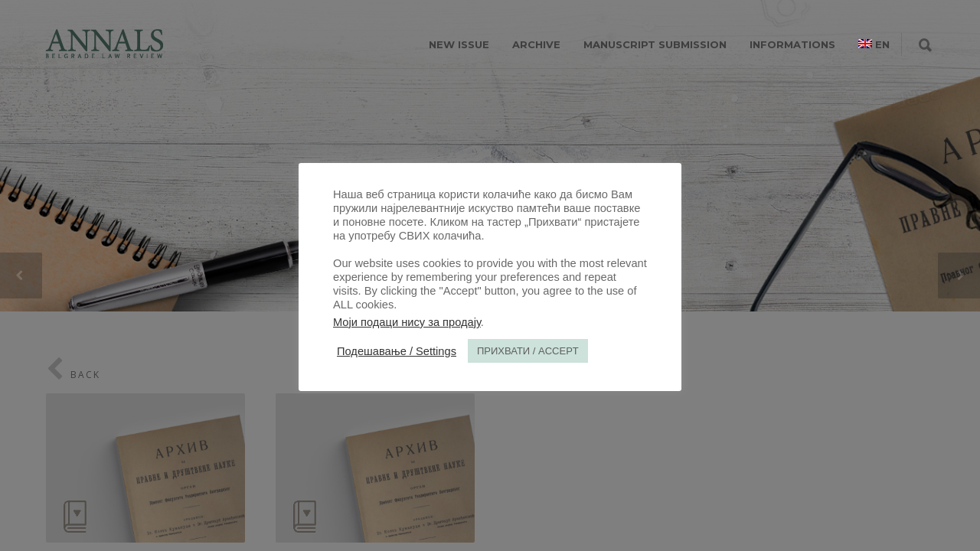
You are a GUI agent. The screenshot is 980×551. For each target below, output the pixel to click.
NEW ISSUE (459, 44)
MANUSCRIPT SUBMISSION (655, 44)
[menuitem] (874, 44)
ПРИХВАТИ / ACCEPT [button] (528, 351)
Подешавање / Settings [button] (397, 351)
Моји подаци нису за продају (407, 322)
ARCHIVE (536, 44)
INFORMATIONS (792, 44)
